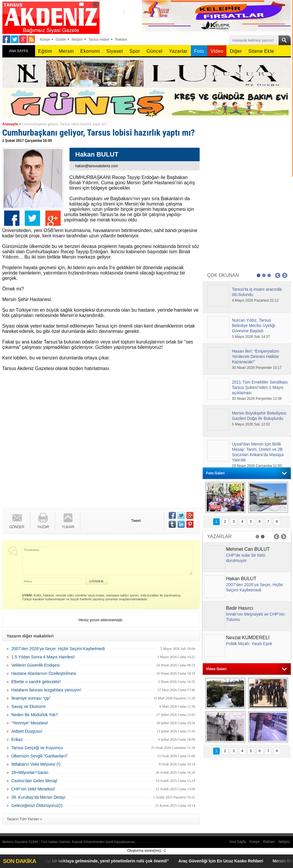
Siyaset (115, 51)
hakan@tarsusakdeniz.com (97, 166)
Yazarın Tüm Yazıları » (25, 819)
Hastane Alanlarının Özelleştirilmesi (44, 673)
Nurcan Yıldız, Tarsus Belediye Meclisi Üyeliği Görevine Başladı (254, 325)
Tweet (136, 521)
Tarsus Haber (99, 40)
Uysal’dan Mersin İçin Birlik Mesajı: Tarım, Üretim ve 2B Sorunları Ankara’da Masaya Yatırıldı (258, 452)
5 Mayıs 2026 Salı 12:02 (251, 424)
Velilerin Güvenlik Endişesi (36, 665)
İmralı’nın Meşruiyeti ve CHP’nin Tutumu (255, 617)
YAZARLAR (220, 536)
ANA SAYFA (18, 51)
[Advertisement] (64, 440)
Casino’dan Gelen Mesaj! (34, 781)
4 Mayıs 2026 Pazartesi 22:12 (255, 300)
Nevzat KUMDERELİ (248, 638)
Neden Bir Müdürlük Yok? (35, 715)
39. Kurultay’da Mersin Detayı (39, 797)
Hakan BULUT (241, 579)
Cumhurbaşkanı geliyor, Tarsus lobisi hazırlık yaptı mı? (64, 124)
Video (217, 51)
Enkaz (17, 739)
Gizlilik (61, 40)
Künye (45, 40)
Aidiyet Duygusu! (27, 731)
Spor (135, 51)
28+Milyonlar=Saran (30, 772)
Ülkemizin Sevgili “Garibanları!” (40, 756)
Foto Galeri (215, 473)
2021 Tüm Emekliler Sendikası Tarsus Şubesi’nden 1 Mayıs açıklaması (260, 387)
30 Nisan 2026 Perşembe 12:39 (257, 399)
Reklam (121, 40)
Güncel (155, 51)
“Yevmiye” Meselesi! (30, 723)
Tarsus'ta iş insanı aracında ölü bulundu (257, 292)
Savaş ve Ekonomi (29, 706)
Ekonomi (90, 51)
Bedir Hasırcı (240, 608)
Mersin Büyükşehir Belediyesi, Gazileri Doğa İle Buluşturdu (260, 416)
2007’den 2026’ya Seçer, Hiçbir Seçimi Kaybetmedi (58, 649)
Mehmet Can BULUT (248, 549)
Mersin (66, 51)
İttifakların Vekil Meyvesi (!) (36, 764)
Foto (199, 51)
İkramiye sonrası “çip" (31, 698)
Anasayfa (10, 124)
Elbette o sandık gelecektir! (36, 682)
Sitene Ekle (261, 51)
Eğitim (45, 51)
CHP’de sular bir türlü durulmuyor (246, 558)
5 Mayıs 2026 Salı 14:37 (251, 337)
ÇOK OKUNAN (223, 275)
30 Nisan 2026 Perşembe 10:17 (257, 368)
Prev (278, 275)
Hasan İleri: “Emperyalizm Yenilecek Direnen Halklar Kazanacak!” (256, 356)
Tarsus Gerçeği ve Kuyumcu (37, 748)
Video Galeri (216, 669)
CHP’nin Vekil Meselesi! (33, 789)
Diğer (236, 51)
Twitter (32, 218)
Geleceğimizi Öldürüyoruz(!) (37, 805)
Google (53, 218)
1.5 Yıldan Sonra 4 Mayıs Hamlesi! (43, 657)
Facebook (12, 218)
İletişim (77, 40)
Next (285, 275)
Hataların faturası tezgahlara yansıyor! (46, 690)
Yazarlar (178, 51)
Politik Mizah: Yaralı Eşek (249, 644)
